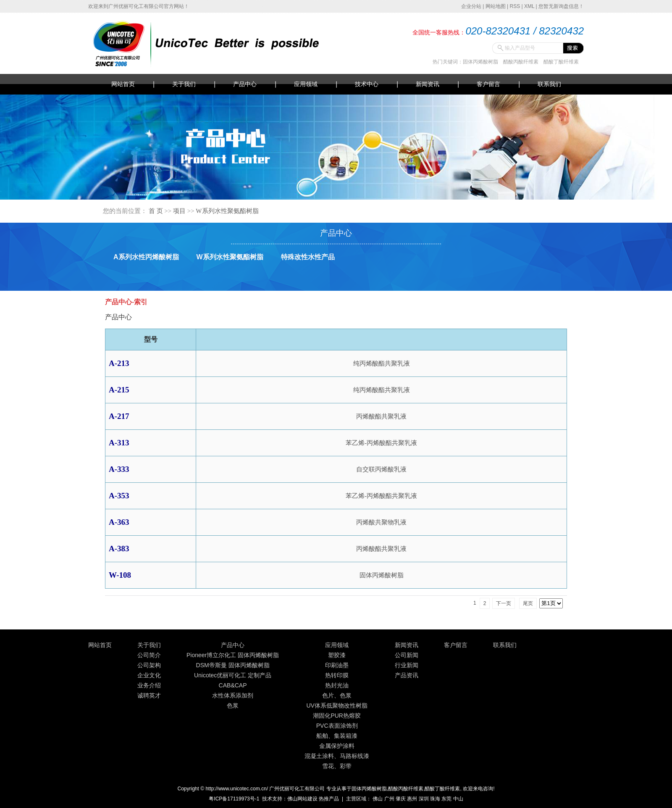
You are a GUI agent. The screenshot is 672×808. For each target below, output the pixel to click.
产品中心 (245, 84)
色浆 (233, 705)
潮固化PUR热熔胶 (337, 716)
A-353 (119, 496)
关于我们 (184, 84)
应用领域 (306, 84)
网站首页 (123, 84)
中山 (458, 799)
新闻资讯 (428, 84)
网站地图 (496, 6)
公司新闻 (407, 655)
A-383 (119, 549)
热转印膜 (337, 675)
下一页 (504, 603)
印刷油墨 (337, 665)
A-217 (119, 416)
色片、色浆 (337, 695)
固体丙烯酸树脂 (480, 62)
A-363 (119, 522)
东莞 (446, 799)
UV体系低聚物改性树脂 (337, 705)
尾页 (528, 603)
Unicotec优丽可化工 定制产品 (233, 675)
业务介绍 (149, 685)
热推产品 (329, 799)
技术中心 (367, 84)
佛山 (378, 799)
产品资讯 (407, 675)
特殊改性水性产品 (308, 257)
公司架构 (149, 665)
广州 (389, 799)
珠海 (435, 799)
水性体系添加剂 (233, 695)
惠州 (412, 799)
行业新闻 (407, 665)
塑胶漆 (337, 655)
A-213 (119, 363)
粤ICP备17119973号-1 (234, 799)
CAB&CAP (233, 685)
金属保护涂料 (337, 746)
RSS (515, 6)
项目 (179, 211)
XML (529, 6)
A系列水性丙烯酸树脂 (146, 257)
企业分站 (471, 6)
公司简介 (149, 655)
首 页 (156, 211)
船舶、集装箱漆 (337, 736)
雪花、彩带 (337, 766)
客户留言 (488, 84)
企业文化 (149, 675)
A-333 (119, 469)
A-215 (119, 390)
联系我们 (549, 84)
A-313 (119, 443)
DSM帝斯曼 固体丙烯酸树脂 (233, 665)
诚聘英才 (149, 695)
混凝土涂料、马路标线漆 (337, 756)
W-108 (120, 575)
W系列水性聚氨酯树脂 (227, 211)
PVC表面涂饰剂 (337, 726)
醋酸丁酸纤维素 (561, 62)
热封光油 (337, 685)
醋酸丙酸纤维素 (521, 62)
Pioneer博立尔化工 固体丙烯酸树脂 (233, 655)
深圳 (424, 799)
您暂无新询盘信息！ (561, 6)
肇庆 (401, 799)
